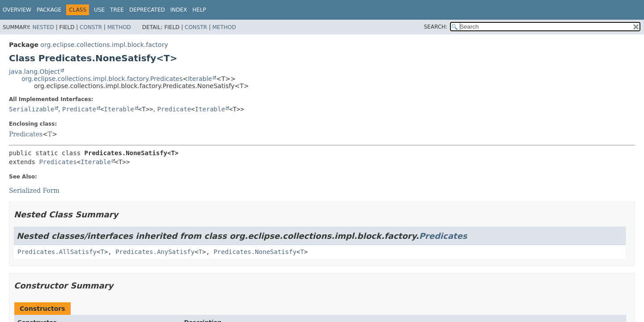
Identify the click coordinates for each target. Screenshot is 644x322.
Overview (17, 10)
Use (99, 10)
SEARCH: (436, 27)
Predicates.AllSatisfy (57, 252)
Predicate (79, 109)
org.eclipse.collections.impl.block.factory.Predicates (102, 79)
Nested (43, 27)
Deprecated (147, 10)
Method (119, 27)
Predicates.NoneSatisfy (255, 252)
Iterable (200, 79)
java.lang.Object (34, 72)
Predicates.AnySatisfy (155, 252)
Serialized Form (34, 191)
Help (199, 10)
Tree (117, 10)
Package (49, 10)
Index (179, 10)
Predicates (26, 134)
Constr (91, 27)
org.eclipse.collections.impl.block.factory (104, 45)
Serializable (32, 109)
